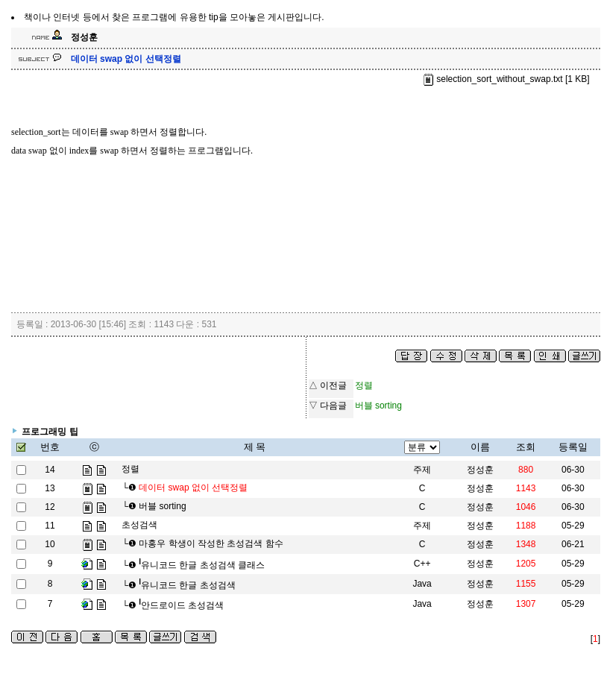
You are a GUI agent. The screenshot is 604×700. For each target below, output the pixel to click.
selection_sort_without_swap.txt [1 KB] (506, 79)
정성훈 (480, 470)
